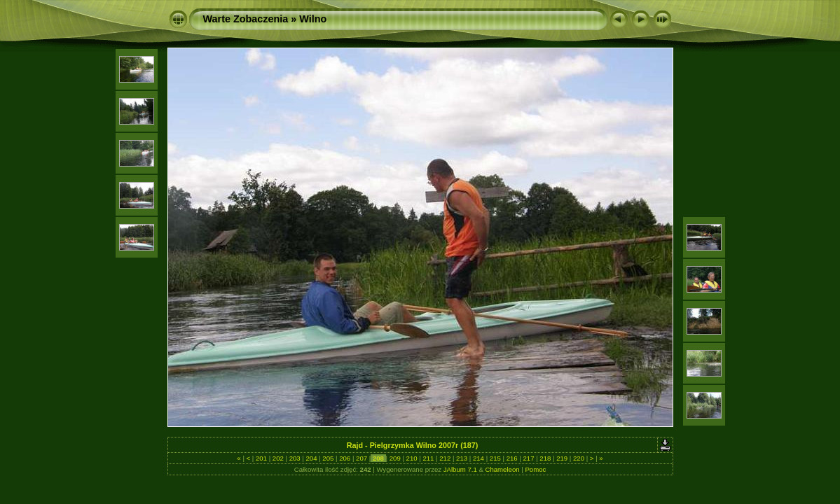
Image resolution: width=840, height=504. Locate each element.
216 (512, 458)
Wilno (313, 19)
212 (445, 458)
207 (361, 458)
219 (562, 458)
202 (278, 458)
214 (478, 458)
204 (311, 458)
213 (461, 458)
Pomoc (535, 469)
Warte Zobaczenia (246, 19)
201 (261, 458)
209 (395, 458)
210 (412, 458)
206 (345, 458)
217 (529, 458)
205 (328, 458)
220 (578, 458)
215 (495, 458)
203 (295, 458)
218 (545, 458)
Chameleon (503, 469)
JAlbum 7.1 (460, 469)
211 (428, 458)
